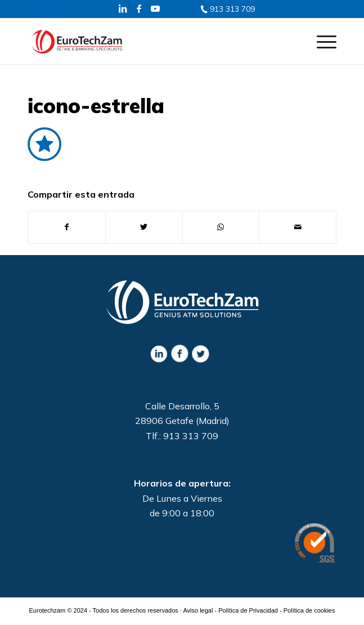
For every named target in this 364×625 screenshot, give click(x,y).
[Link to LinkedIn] (123, 8)
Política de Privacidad (248, 610)
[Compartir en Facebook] (67, 227)
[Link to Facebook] (139, 8)
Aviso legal (198, 610)
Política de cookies (309, 610)
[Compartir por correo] (298, 227)
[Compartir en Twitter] (144, 227)
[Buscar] (295, 41)
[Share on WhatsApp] (221, 227)
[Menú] (321, 41)
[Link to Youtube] (155, 8)
